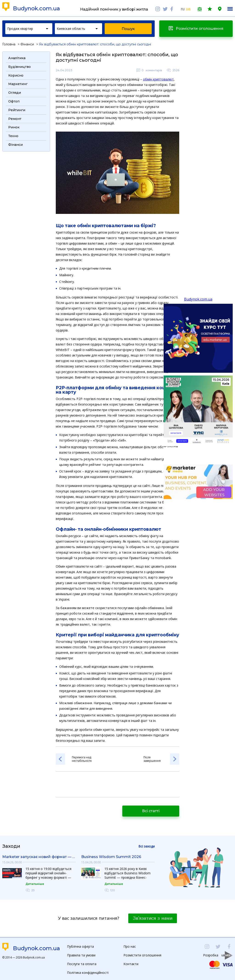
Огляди (15, 93)
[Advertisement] (26, 223)
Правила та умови (81, 955)
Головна (9, 44)
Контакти (131, 964)
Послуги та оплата (82, 964)
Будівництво (20, 67)
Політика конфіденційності (88, 973)
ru (183, 9)
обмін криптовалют (158, 79)
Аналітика (17, 58)
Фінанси (27, 44)
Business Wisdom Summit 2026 (111, 857)
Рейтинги (17, 110)
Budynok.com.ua (36, 8)
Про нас (130, 946)
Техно (13, 136)
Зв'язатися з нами (153, 918)
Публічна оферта (80, 946)
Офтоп (14, 101)
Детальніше (35, 884)
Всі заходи (147, 846)
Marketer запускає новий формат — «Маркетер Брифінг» (39, 857)
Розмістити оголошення (142, 955)
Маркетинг (18, 84)
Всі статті (151, 811)
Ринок (14, 127)
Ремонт (15, 119)
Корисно (16, 75)
